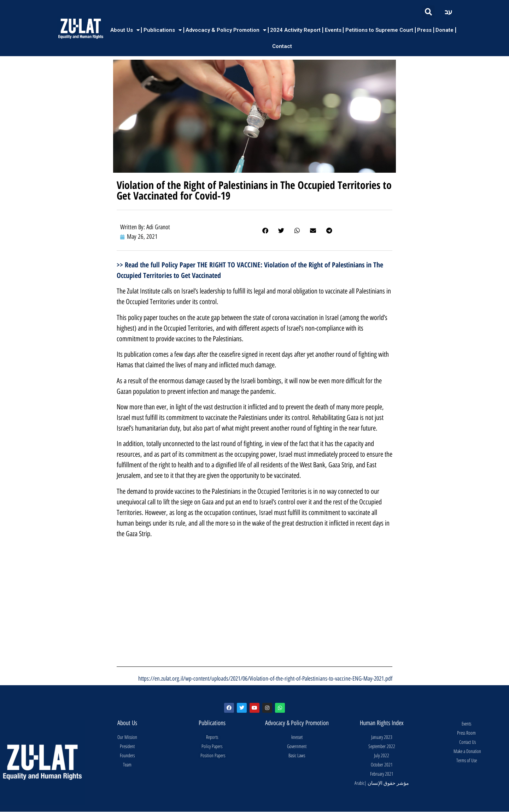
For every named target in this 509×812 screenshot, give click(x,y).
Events (333, 30)
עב (448, 12)
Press (424, 30)
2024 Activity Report (295, 30)
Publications (163, 30)
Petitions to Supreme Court (379, 30)
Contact (282, 46)
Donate (444, 30)
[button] (428, 12)
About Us (125, 30)
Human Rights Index (382, 723)
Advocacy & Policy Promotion (226, 30)
